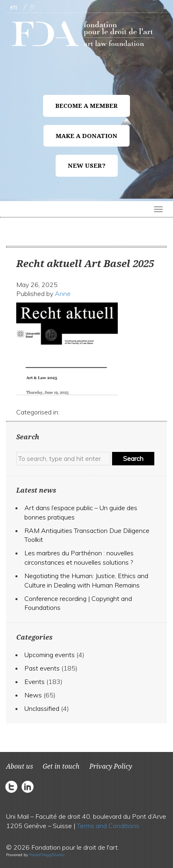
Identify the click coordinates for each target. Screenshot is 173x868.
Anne (63, 294)
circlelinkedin (28, 786)
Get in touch (61, 766)
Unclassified (42, 708)
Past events (42, 668)
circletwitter (13, 786)
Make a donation (86, 136)
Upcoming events (50, 655)
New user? (87, 166)
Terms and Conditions (108, 826)
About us (19, 766)
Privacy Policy (111, 766)
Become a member (86, 106)
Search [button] (133, 458)
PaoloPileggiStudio (47, 855)
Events (35, 682)
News (33, 695)
